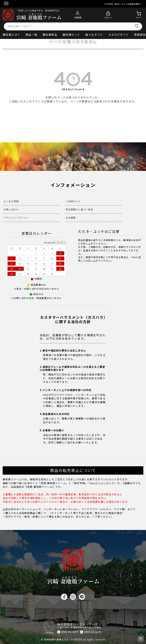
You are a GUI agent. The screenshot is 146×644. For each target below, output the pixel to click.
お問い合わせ (11, 209)
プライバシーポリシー (16, 218)
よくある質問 (11, 201)
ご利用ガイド (73, 201)
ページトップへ (141, 639)
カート (139, 17)
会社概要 (71, 218)
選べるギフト (94, 35)
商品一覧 (31, 35)
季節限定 (140, 35)
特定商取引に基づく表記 (79, 209)
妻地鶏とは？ (11, 35)
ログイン (108, 17)
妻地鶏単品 (50, 35)
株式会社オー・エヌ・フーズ (79, 625)
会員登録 (78, 17)
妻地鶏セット (71, 35)
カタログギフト (119, 35)
